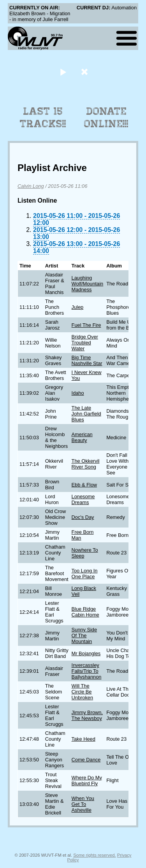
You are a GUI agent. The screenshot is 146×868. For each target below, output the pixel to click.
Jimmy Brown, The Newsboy (87, 715)
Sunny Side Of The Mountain (84, 635)
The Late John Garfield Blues (86, 414)
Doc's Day (83, 517)
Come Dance (86, 760)
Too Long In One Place (85, 574)
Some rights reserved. (94, 855)
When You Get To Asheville (83, 804)
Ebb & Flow (84, 485)
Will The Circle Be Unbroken (83, 692)
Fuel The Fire (86, 325)
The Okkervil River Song (86, 464)
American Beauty (82, 437)
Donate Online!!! (106, 118)
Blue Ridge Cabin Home (85, 612)
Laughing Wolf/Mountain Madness (88, 284)
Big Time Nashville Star (87, 360)
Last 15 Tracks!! (43, 118)
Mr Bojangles (86, 653)
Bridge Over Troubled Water (85, 343)
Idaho (78, 393)
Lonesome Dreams (83, 499)
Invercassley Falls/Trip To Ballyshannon (87, 671)
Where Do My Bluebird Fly (87, 781)
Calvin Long (31, 186)
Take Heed (84, 739)
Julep (78, 307)
